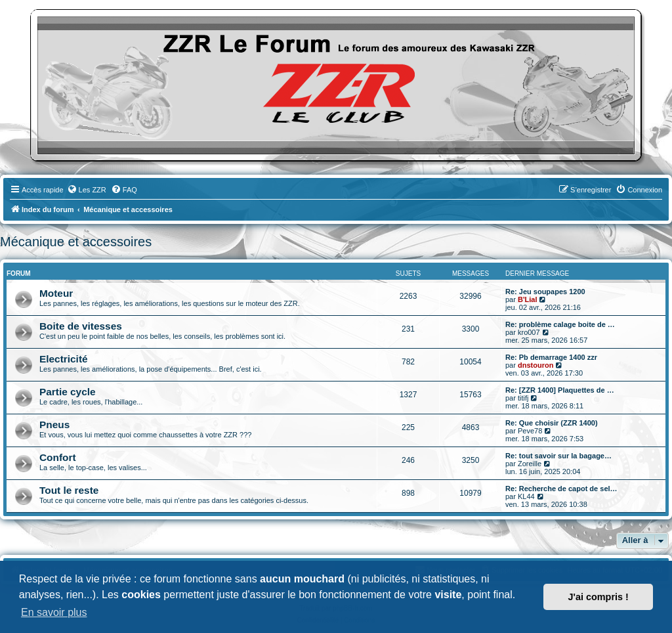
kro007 (529, 332)
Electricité (64, 359)
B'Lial (528, 299)
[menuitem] (87, 190)
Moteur (56, 293)
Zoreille (530, 464)
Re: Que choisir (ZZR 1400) (552, 423)
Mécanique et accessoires (76, 242)
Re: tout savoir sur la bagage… (558, 456)
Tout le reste (69, 490)
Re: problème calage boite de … (560, 324)
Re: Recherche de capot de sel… (561, 489)
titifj (523, 398)
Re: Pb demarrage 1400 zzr (551, 357)
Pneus (54, 425)
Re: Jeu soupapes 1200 (545, 292)
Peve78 (530, 431)
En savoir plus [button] (54, 612)
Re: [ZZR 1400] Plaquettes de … (560, 390)
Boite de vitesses (81, 326)
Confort (58, 457)
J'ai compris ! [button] (598, 597)
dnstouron (535, 365)
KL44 (526, 496)
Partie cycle (68, 392)
